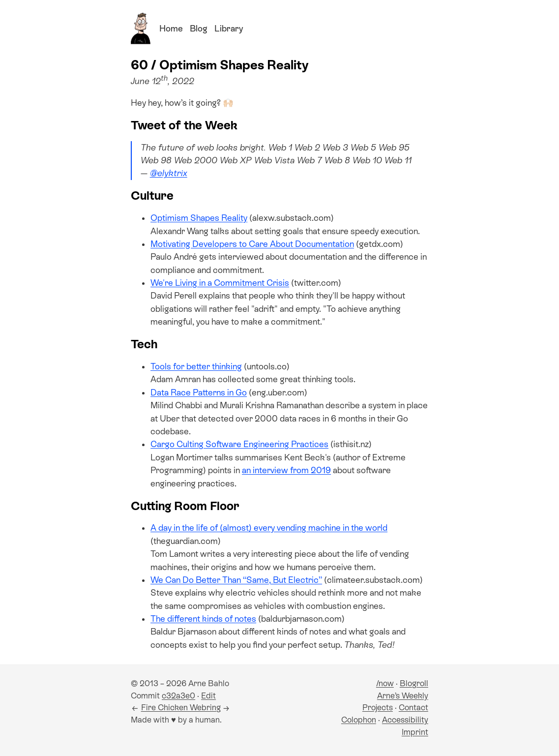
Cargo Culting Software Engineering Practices (239, 444)
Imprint (415, 732)
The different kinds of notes (203, 619)
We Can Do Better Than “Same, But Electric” (236, 580)
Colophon (359, 720)
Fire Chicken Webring (181, 708)
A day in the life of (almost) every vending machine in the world (269, 528)
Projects (378, 708)
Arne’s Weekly (403, 696)
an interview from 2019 (286, 470)
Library (229, 29)
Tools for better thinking (196, 366)
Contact (413, 708)
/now (385, 683)
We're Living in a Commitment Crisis (220, 283)
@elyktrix (169, 173)
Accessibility (405, 720)
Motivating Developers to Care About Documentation (252, 244)
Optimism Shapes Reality (199, 218)
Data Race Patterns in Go (199, 393)
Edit (208, 696)
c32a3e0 (178, 696)
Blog (199, 29)
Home (171, 29)
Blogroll (414, 683)
